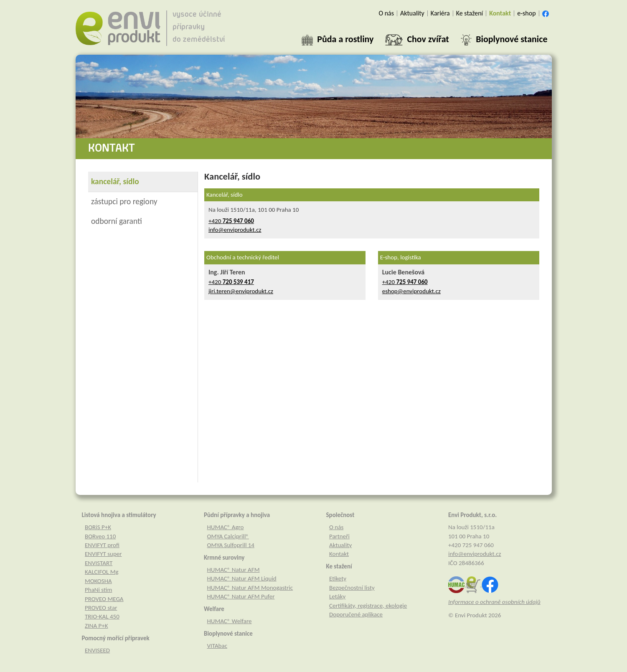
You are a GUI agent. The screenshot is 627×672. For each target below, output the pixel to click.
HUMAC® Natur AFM (234, 570)
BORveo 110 (100, 536)
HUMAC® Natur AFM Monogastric (250, 588)
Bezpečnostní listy (352, 588)
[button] (338, 39)
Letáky (337, 596)
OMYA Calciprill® (228, 536)
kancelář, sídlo (115, 181)
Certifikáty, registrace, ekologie (368, 606)
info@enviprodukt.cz (235, 230)
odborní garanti (117, 221)
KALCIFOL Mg (102, 572)
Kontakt (339, 554)
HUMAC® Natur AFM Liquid (242, 578)
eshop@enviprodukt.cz (411, 291)
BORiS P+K (98, 527)
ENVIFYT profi (102, 545)
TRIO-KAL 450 (102, 616)
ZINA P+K (96, 626)
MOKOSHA (98, 581)
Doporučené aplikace (356, 614)
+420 (231, 221)
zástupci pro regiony (124, 201)
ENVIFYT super (103, 554)
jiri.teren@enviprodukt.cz (241, 291)
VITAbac (217, 646)
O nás (336, 527)
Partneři (339, 536)
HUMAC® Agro (226, 527)
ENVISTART (99, 563)
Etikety (338, 578)
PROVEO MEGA (104, 599)
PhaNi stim (98, 590)
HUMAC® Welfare (230, 621)
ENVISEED (97, 650)
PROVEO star (101, 608)
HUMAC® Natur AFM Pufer (241, 596)
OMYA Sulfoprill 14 (231, 545)
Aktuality (340, 545)
